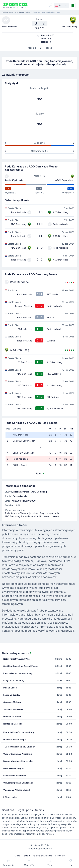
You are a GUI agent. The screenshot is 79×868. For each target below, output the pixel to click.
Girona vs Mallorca (12, 702)
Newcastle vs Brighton (14, 768)
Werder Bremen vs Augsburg (18, 754)
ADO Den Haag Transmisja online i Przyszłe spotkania (32, 516)
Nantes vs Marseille (13, 724)
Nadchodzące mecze (17, 653)
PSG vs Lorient (10, 797)
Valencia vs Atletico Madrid (17, 790)
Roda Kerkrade (14, 180)
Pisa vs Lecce (10, 688)
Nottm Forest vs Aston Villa (16, 659)
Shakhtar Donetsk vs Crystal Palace (21, 666)
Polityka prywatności (43, 856)
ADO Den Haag (65, 180)
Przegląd (31, 48)
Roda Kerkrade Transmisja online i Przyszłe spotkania (32, 513)
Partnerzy (60, 856)
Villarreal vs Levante (13, 709)
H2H (41, 48)
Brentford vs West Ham (15, 776)
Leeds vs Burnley (12, 695)
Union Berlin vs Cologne (15, 740)
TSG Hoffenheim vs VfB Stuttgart (19, 747)
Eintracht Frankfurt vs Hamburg (19, 732)
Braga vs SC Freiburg (14, 681)
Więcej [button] (40, 473)
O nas (17, 856)
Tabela (49, 48)
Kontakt (26, 856)
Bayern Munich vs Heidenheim (18, 761)
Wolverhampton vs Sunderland (18, 783)
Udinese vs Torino (12, 717)
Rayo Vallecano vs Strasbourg (18, 673)
